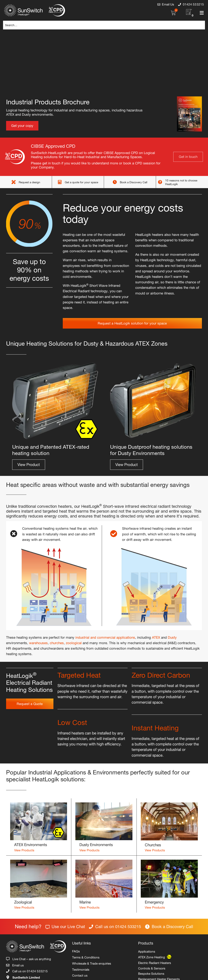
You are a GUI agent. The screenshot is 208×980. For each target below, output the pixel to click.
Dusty (172, 637)
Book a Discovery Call (134, 182)
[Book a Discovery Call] (115, 182)
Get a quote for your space (81, 182)
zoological (74, 642)
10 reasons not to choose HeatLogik (181, 182)
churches (57, 642)
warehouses (38, 642)
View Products (24, 850)
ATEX (156, 637)
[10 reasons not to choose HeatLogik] (160, 182)
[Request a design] (14, 182)
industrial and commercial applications (105, 637)
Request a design (29, 182)
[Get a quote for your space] (60, 182)
